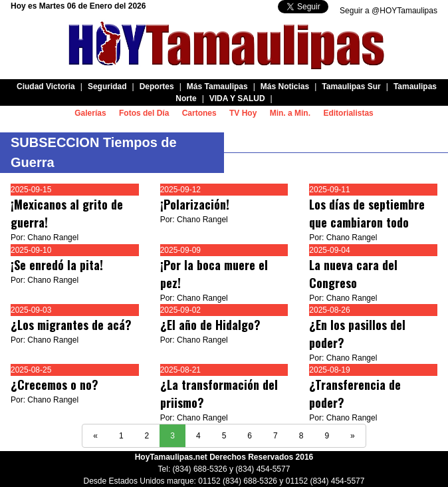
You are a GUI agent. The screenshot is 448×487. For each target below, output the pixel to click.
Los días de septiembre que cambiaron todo (367, 213)
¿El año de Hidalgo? (210, 325)
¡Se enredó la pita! (57, 265)
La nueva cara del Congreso (353, 274)
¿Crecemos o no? (55, 385)
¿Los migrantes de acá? (71, 325)
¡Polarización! (195, 204)
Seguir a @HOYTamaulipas (389, 11)
